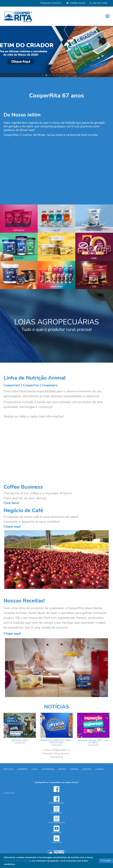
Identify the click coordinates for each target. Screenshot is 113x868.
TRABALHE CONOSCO (51, 3)
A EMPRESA (23, 769)
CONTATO (100, 769)
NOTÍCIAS (56, 707)
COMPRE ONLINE (77, 3)
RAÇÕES (62, 769)
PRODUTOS (8, 769)
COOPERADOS (48, 769)
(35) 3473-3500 (100, 3)
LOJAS (35, 769)
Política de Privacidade (16, 861)
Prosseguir (106, 861)
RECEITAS (87, 769)
